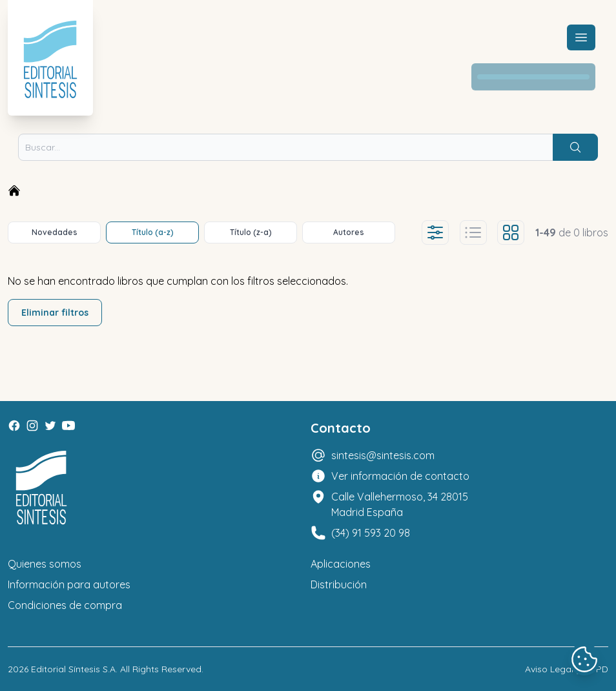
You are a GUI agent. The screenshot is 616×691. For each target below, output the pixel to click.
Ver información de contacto (400, 476)
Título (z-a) (251, 232)
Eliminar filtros (55, 313)
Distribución (339, 584)
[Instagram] (32, 426)
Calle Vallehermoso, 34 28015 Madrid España (400, 504)
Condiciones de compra (65, 605)
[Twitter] (50, 426)
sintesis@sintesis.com (383, 455)
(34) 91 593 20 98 (371, 533)
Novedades (55, 232)
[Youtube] (68, 426)
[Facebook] (14, 426)
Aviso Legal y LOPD (567, 669)
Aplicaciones (341, 564)
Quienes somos (45, 564)
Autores (349, 232)
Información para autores (69, 584)
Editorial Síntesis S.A (73, 669)
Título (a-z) (153, 232)
